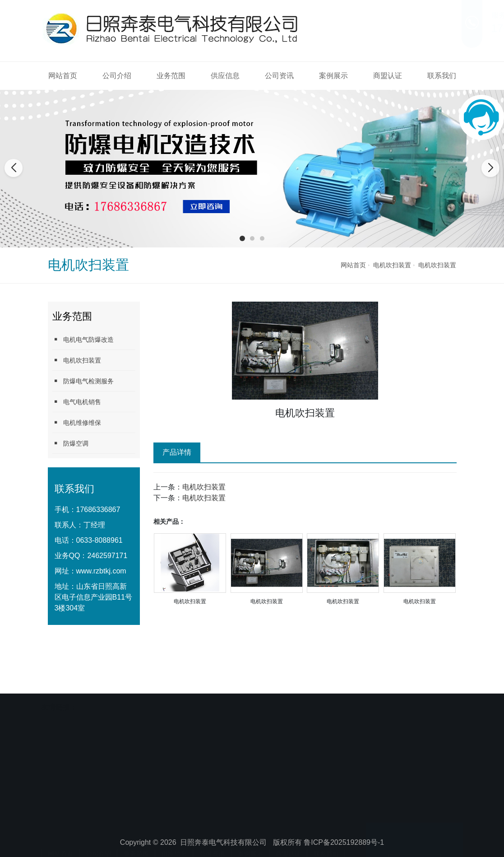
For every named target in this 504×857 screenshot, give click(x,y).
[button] (242, 238)
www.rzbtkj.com (101, 571)
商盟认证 (388, 76)
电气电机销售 (77, 402)
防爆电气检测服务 (83, 381)
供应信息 (225, 76)
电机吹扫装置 (392, 265)
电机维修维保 (77, 422)
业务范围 (171, 76)
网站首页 (63, 76)
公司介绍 (117, 76)
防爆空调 (70, 443)
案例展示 (333, 76)
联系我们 (442, 76)
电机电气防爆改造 (83, 339)
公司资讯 (279, 76)
